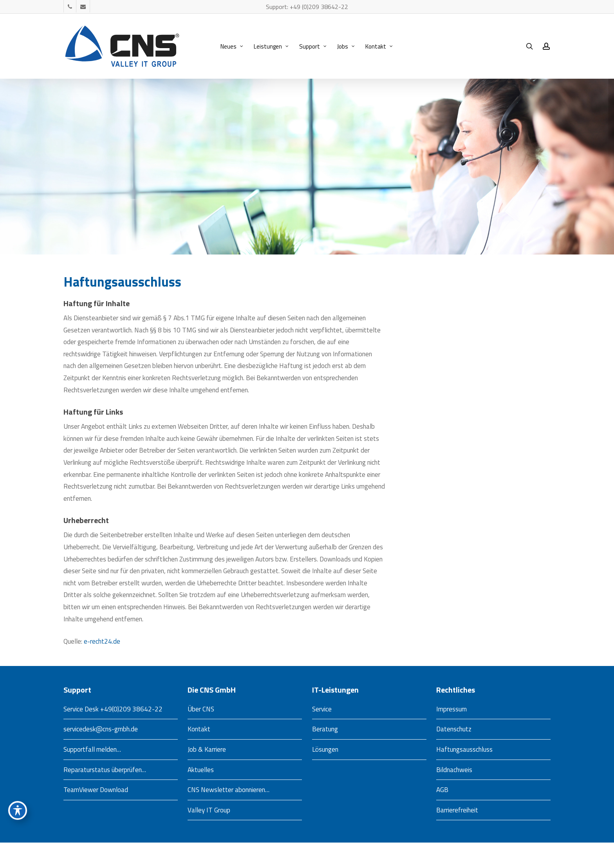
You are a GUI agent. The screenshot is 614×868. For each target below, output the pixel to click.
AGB (442, 790)
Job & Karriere (207, 749)
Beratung (325, 729)
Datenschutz (454, 729)
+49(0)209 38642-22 (131, 709)
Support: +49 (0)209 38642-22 (307, 7)
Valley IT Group (209, 810)
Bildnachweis (454, 770)
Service (322, 709)
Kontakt (199, 729)
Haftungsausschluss (464, 749)
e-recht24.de (102, 641)
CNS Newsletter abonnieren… (228, 790)
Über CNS (201, 709)
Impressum (451, 709)
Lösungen (325, 749)
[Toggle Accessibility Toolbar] (18, 810)
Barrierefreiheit (457, 810)
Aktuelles (201, 770)
